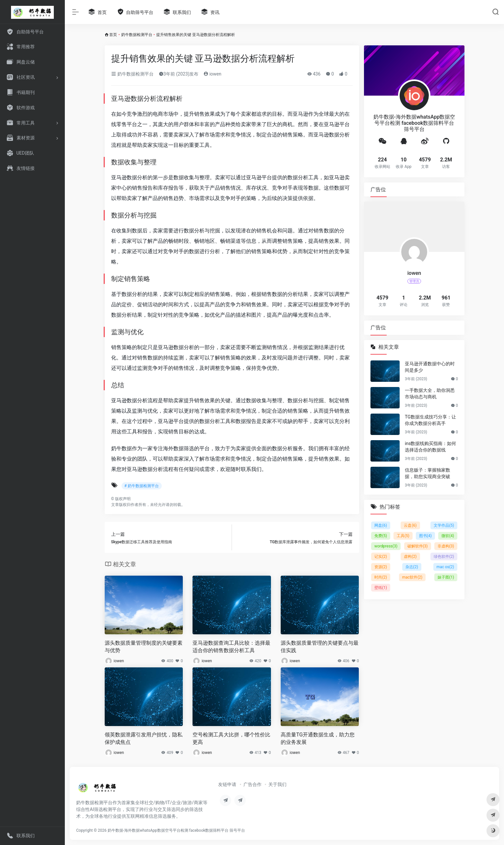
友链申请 (227, 784)
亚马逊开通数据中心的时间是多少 (430, 367)
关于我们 (277, 784)
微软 (448, 536)
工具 (403, 536)
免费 (381, 536)
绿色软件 (444, 557)
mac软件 (412, 577)
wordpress (386, 546)
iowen (212, 74)
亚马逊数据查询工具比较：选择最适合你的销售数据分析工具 (231, 647)
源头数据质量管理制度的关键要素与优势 (144, 647)
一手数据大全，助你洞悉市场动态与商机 (430, 393)
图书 (425, 536)
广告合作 (252, 784)
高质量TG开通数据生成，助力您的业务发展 (318, 738)
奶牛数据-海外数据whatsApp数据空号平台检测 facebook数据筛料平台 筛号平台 (176, 830)
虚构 (410, 557)
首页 (113, 35)
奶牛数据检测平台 (137, 35)
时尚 (381, 577)
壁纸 (381, 588)
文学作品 (444, 525)
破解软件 (417, 546)
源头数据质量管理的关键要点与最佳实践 (320, 647)
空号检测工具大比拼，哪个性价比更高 (231, 738)
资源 (381, 567)
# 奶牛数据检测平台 (142, 486)
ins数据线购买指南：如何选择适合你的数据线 (430, 447)
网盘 (381, 525)
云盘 (410, 525)
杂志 (411, 567)
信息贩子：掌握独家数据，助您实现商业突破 (428, 473)
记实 (381, 557)
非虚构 (445, 546)
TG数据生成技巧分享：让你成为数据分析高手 (430, 420)
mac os (445, 567)
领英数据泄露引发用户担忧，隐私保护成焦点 (144, 738)
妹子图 (445, 577)
